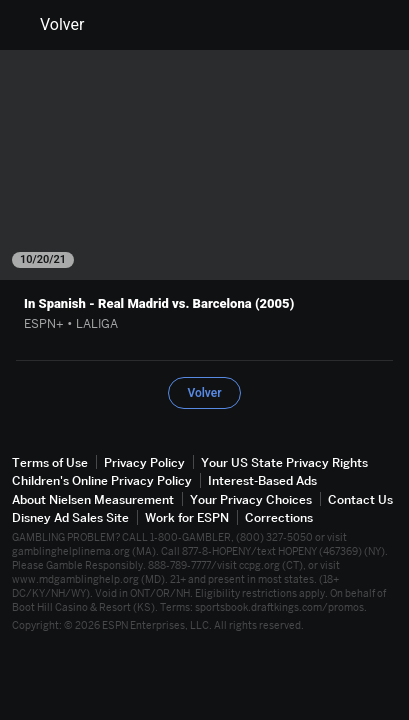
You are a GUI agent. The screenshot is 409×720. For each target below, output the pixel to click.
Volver (50, 25)
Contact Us (360, 499)
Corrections (279, 517)
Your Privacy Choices (251, 499)
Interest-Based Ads (262, 480)
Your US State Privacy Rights (284, 462)
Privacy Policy (144, 462)
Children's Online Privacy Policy (102, 480)
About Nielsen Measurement (93, 499)
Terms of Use (50, 462)
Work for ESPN (187, 517)
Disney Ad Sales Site (70, 517)
